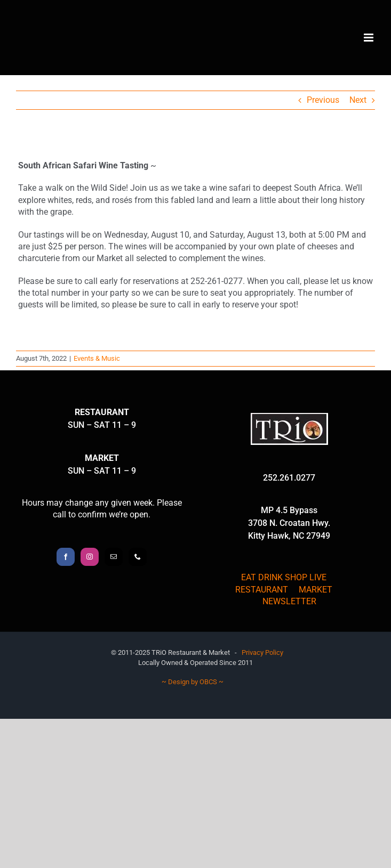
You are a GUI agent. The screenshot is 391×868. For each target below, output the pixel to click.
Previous (323, 100)
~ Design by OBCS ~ (193, 682)
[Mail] (114, 557)
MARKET (316, 590)
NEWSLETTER (289, 601)
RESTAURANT (262, 590)
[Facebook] (66, 557)
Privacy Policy (262, 652)
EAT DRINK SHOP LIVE (284, 577)
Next (358, 100)
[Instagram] (90, 557)
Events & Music (97, 358)
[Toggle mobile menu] (369, 38)
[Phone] (138, 557)
